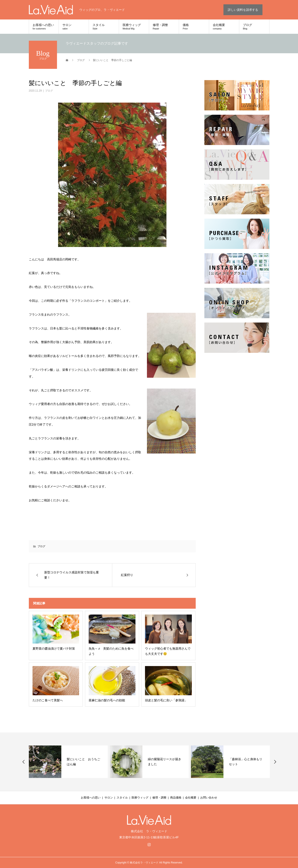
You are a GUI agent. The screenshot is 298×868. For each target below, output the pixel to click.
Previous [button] (24, 762)
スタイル (104, 27)
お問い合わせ (209, 798)
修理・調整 (164, 27)
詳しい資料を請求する (243, 10)
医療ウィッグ (134, 27)
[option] (68, 762)
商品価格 (176, 798)
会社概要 (224, 27)
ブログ (254, 27)
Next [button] (275, 762)
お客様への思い (44, 27)
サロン (74, 27)
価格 (194, 27)
